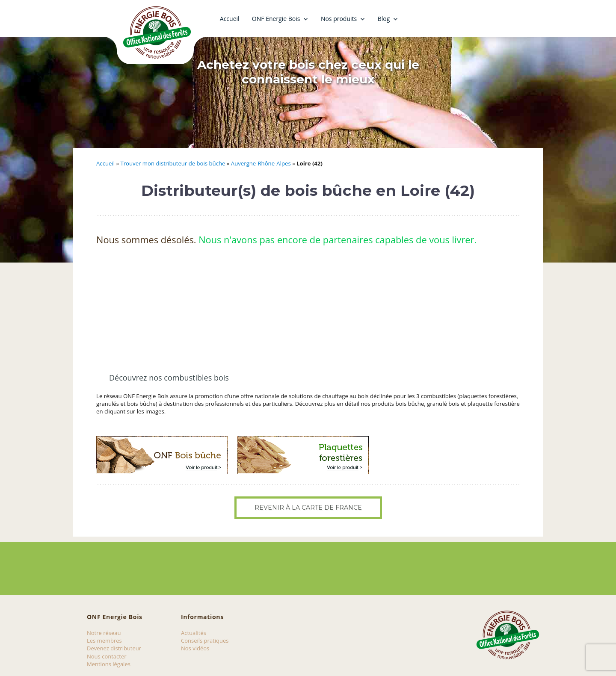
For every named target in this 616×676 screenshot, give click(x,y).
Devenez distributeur (114, 648)
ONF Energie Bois (276, 19)
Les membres (104, 641)
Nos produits (339, 19)
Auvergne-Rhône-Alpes (261, 163)
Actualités (194, 633)
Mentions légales (109, 664)
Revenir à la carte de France (308, 508)
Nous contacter (107, 656)
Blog (384, 19)
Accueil (230, 19)
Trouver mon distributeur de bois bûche (173, 163)
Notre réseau (104, 633)
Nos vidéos (195, 648)
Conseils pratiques (205, 641)
